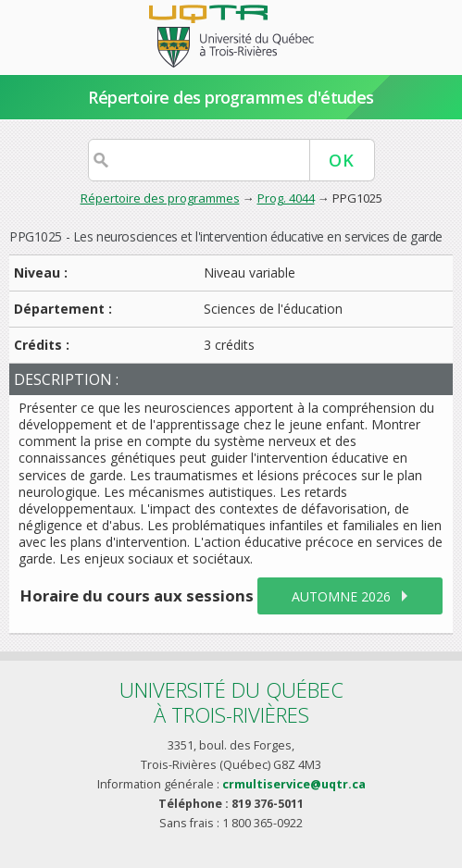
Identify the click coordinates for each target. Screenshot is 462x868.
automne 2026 (341, 596)
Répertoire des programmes (160, 198)
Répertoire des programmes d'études (231, 97)
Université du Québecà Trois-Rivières (231, 702)
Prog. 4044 (286, 198)
